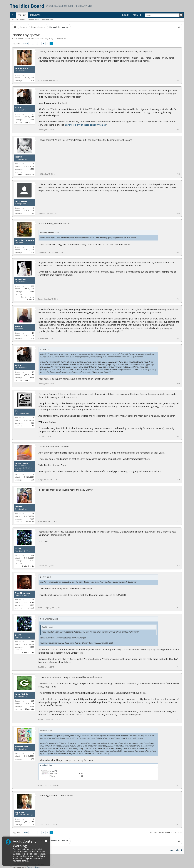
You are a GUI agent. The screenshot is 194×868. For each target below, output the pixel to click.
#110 (178, 480)
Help (177, 850)
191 (32, 423)
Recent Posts (34, 20)
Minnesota (30, 709)
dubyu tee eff (22, 464)
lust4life (19, 157)
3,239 (32, 519)
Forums (22, 15)
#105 (178, 252)
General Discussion (31, 39)
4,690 (32, 706)
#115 (178, 720)
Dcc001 (18, 549)
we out (31, 608)
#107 (178, 338)
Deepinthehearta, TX (25, 174)
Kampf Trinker (22, 694)
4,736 (32, 561)
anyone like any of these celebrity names (85, 125)
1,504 (32, 80)
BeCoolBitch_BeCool (25, 240)
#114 (178, 667)
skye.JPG (54, 771)
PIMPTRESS (20, 507)
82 (33, 213)
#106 (178, 299)
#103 (178, 174)
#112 (178, 566)
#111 (178, 521)
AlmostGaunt (22, 747)
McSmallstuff (22, 69)
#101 (178, 80)
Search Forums (19, 20)
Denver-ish (29, 522)
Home (171, 850)
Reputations (47, 20)
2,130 (32, 292)
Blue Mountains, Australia (27, 298)
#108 (178, 384)
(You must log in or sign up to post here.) (165, 832)
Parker (18, 108)
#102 (178, 130)
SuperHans (20, 812)
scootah (19, 326)
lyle (17, 411)
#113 (178, 608)
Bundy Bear (20, 279)
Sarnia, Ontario (28, 566)
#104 (178, 213)
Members (35, 15)
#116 (178, 785)
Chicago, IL (29, 122)
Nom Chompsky (23, 593)
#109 (178, 436)
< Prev (25, 43)
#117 (178, 824)
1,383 (32, 480)
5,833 (32, 120)
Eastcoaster (21, 201)
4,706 (32, 605)
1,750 (32, 338)
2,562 (32, 169)
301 (32, 252)
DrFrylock (52, 39)
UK (33, 426)
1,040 (32, 759)
